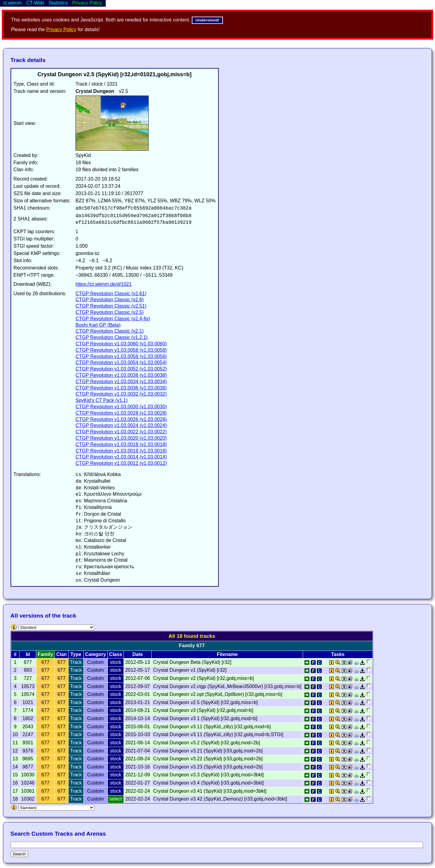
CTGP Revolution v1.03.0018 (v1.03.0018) (121, 444)
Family (45, 654)
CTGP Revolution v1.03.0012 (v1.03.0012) (121, 463)
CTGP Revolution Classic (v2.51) (111, 306)
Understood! (207, 20)
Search (19, 854)
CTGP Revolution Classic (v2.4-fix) (113, 319)
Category (95, 654)
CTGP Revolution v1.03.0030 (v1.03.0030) (121, 407)
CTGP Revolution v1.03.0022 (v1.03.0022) (121, 432)
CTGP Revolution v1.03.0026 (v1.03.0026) (121, 419)
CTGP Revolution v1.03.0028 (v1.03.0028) (121, 413)
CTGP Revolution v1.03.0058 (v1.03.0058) (121, 350)
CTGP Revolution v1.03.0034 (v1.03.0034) (121, 382)
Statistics (58, 3)
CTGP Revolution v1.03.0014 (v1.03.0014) (121, 457)
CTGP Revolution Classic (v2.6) (110, 300)
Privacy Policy (61, 29)
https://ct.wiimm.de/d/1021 (104, 284)
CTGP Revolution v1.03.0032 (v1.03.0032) (121, 394)
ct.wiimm (12, 3)
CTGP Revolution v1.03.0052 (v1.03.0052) (121, 369)
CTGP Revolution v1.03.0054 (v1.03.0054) (121, 362)
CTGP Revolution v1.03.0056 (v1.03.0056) (121, 356)
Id (28, 654)
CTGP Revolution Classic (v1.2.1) (112, 337)
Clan (61, 654)
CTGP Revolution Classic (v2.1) (110, 331)
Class (116, 654)
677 (45, 662)
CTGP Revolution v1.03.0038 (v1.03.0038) (121, 375)
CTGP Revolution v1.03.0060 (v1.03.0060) (121, 344)
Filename (227, 654)
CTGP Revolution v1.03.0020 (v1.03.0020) (121, 438)
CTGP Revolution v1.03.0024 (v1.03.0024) (121, 425)
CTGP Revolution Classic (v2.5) (110, 312)
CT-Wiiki (35, 3)
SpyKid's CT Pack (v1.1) (102, 400)
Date (138, 654)
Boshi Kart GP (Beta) (98, 325)
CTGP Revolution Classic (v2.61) (111, 294)
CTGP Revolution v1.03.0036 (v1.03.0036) (121, 388)
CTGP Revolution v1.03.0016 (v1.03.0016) (121, 451)
